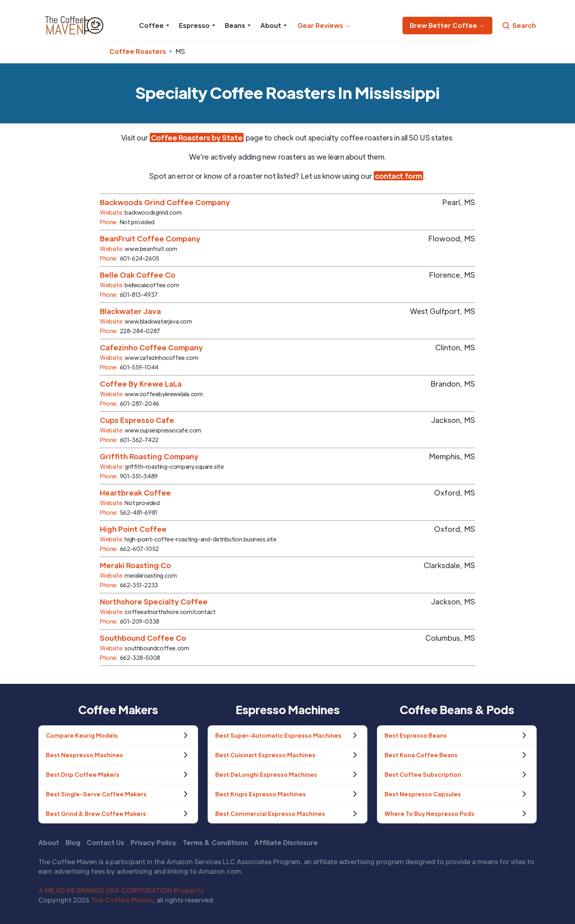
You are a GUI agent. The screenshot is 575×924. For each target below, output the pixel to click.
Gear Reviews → (324, 25)
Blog (73, 842)
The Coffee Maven (122, 900)
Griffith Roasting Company (149, 456)
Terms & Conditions (215, 842)
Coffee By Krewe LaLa (141, 384)
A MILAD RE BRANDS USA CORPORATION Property (121, 890)
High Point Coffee (133, 529)
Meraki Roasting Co (135, 565)
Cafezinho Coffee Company (151, 347)
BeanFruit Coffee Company (150, 238)
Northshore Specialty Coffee (154, 601)
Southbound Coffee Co (143, 638)
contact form (399, 176)
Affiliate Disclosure (286, 842)
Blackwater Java (130, 311)
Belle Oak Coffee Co (138, 275)
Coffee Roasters (138, 51)
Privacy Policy (154, 842)
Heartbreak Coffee (135, 493)
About (49, 842)
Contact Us (105, 842)
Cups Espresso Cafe (137, 420)
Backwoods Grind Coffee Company (165, 202)
